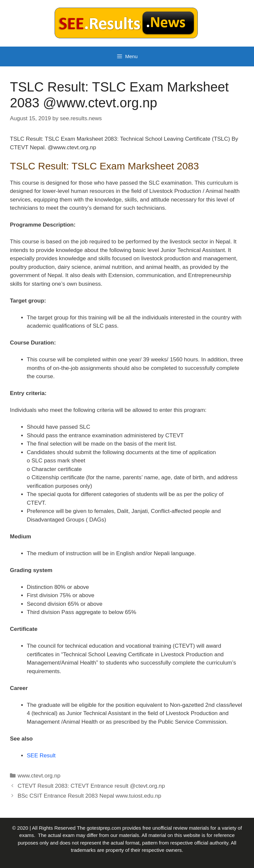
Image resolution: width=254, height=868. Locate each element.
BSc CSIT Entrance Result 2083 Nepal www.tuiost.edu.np (89, 796)
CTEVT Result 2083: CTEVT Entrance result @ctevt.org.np (91, 786)
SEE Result (41, 756)
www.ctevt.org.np (39, 776)
